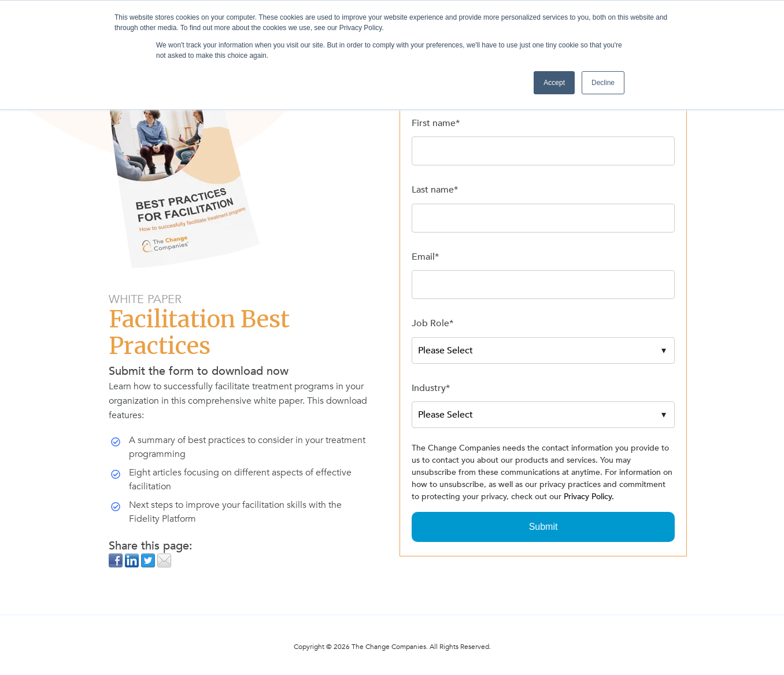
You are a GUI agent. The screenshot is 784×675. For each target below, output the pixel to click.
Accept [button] (554, 83)
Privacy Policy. (589, 497)
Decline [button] (603, 83)
